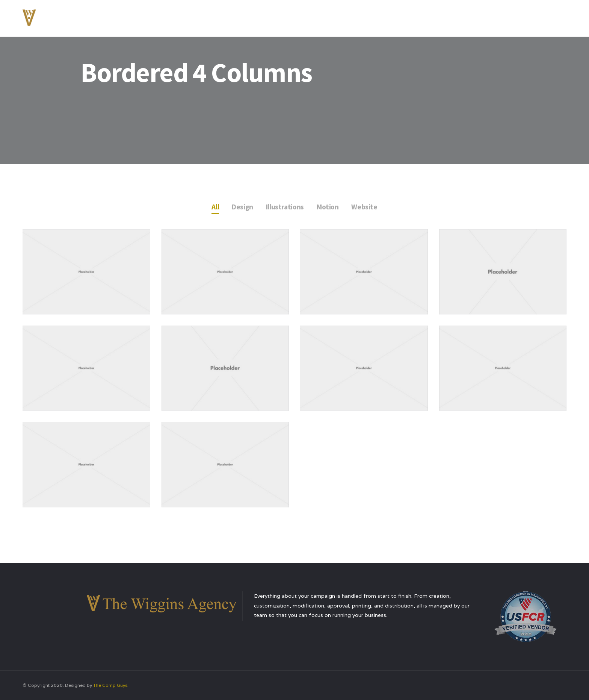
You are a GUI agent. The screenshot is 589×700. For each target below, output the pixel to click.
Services (439, 17)
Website (366, 207)
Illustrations (285, 207)
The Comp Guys (110, 685)
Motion (329, 207)
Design (241, 207)
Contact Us (529, 17)
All (214, 207)
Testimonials (482, 17)
